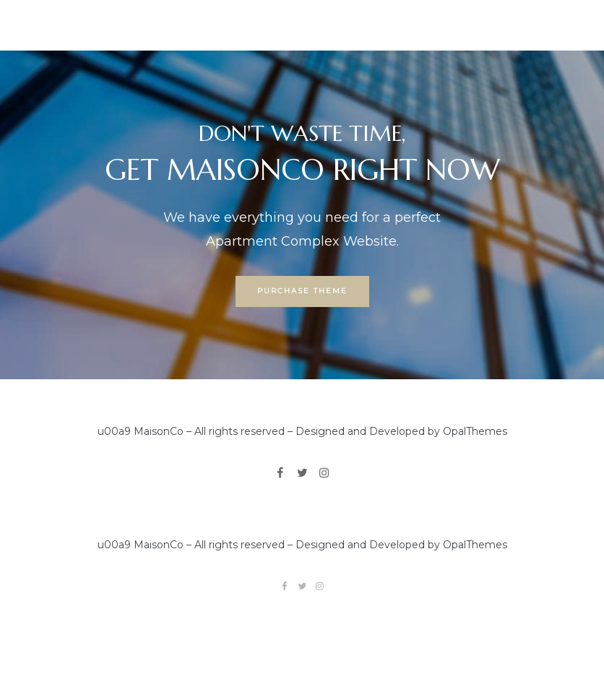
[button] (302, 292)
